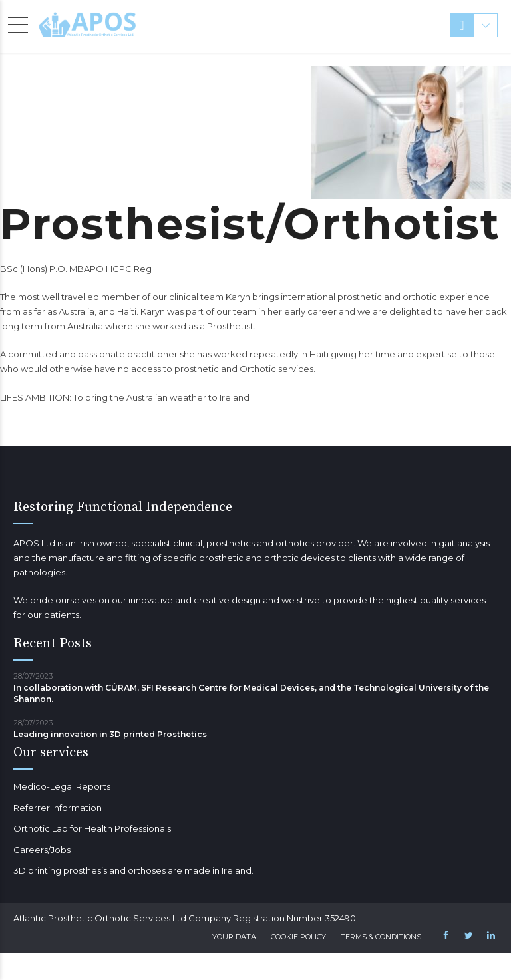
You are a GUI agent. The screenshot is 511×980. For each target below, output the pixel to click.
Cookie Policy (298, 937)
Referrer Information (58, 808)
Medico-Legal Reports (62, 786)
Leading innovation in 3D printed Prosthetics (110, 734)
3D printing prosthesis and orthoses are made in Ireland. (133, 870)
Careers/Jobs (42, 850)
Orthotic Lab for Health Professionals (92, 828)
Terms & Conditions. (382, 937)
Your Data (234, 937)
